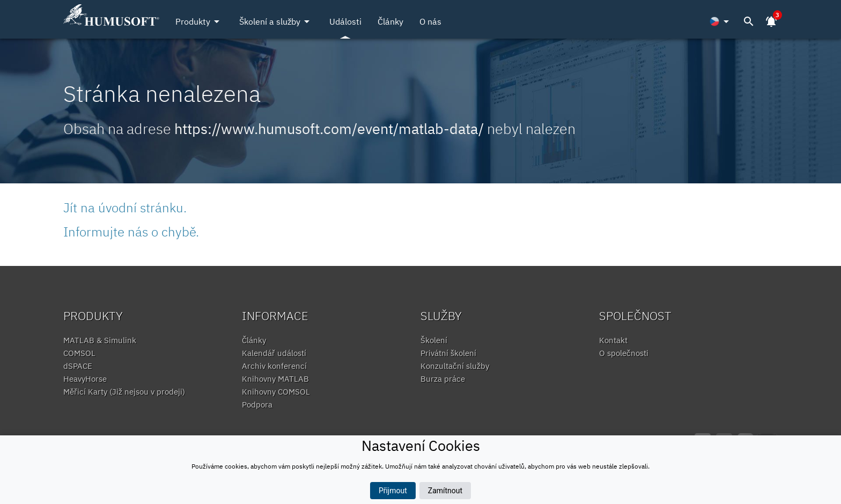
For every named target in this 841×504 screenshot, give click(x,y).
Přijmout (393, 491)
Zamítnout (445, 491)
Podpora (257, 405)
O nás (430, 21)
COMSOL (79, 353)
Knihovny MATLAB (275, 379)
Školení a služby (276, 21)
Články (390, 21)
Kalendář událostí (274, 353)
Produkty (199, 21)
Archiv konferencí (274, 366)
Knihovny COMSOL (276, 392)
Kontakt (613, 340)
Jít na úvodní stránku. (125, 207)
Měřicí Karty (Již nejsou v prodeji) (124, 392)
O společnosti (624, 353)
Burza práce (443, 379)
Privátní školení (448, 353)
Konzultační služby (455, 366)
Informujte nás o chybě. (131, 232)
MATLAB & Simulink (100, 340)
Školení (434, 340)
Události (345, 21)
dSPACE (78, 366)
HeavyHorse (85, 379)
